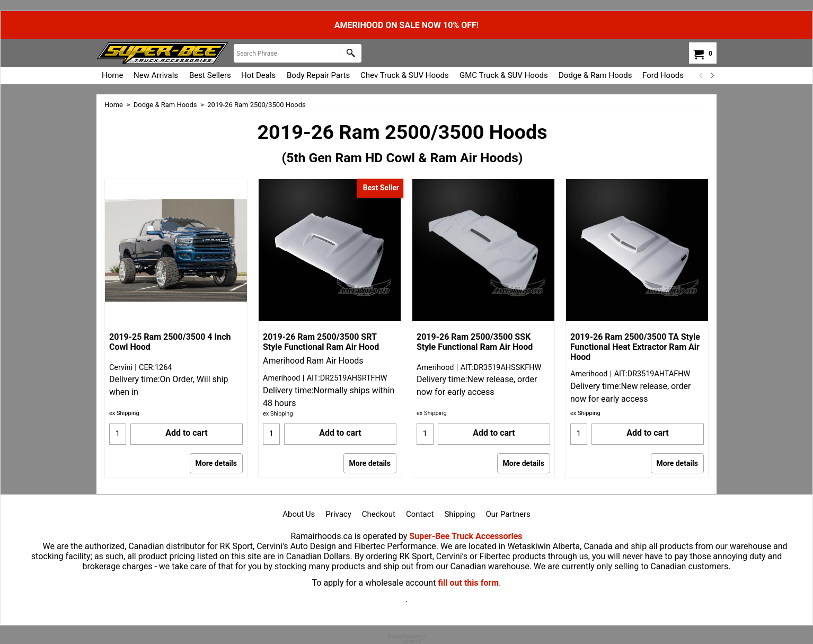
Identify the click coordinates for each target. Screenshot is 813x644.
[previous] (701, 75)
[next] (712, 75)
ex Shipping (124, 413)
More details (216, 463)
